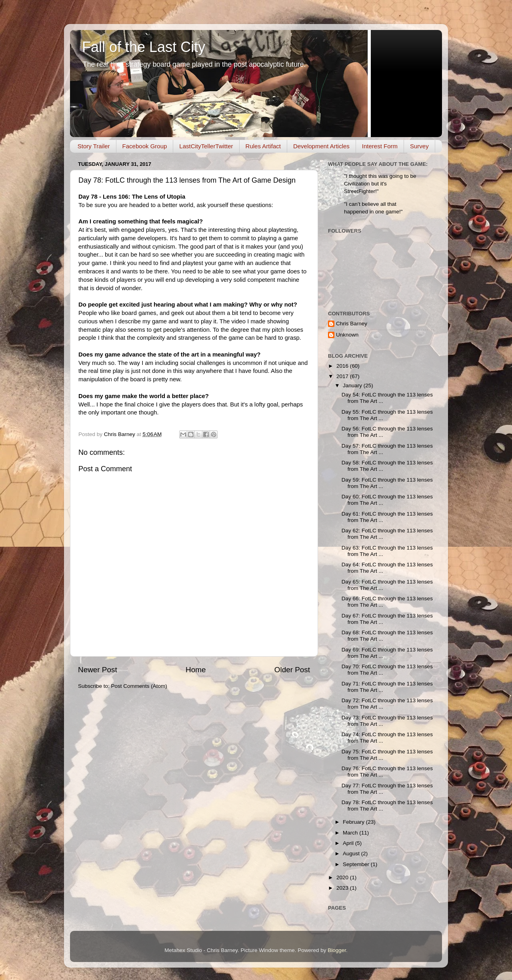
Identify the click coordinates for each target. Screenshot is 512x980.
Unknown (347, 335)
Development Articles (321, 146)
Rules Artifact (263, 146)
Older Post (292, 670)
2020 (343, 877)
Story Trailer (94, 146)
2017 (343, 376)
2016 (343, 366)
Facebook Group (145, 146)
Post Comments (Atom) (139, 686)
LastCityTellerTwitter (206, 146)
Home (196, 670)
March (351, 833)
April (349, 843)
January (353, 385)
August (352, 854)
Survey (419, 146)
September (357, 864)
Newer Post (98, 670)
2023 (343, 888)
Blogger (337, 950)
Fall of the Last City (144, 47)
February (354, 822)
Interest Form (380, 146)
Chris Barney (352, 324)
